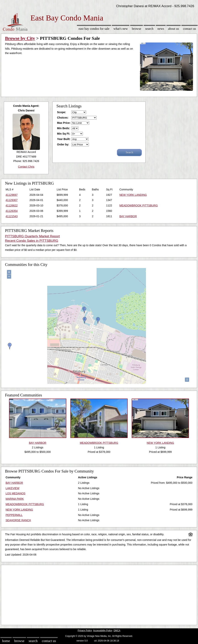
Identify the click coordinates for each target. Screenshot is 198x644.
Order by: (63, 144)
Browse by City (20, 38)
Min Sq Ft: (64, 134)
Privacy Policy (85, 630)
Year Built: (64, 139)
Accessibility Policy (103, 630)
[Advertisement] (99, 594)
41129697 (12, 195)
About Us (174, 29)
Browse (136, 29)
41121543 (12, 216)
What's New (121, 29)
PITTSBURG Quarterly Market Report (32, 236)
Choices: (63, 118)
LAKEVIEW (13, 488)
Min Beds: (64, 128)
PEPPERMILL (14, 515)
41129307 (12, 200)
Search (149, 29)
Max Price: (64, 123)
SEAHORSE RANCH (18, 520)
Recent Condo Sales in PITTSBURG (32, 241)
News (161, 29)
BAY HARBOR (128, 216)
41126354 (12, 211)
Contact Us (190, 29)
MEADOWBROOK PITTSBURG (139, 205)
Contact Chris (26, 167)
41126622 (12, 205)
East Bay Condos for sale (94, 29)
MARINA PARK (15, 499)
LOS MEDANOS (16, 493)
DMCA (117, 630)
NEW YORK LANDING (133, 195)
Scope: (62, 112)
